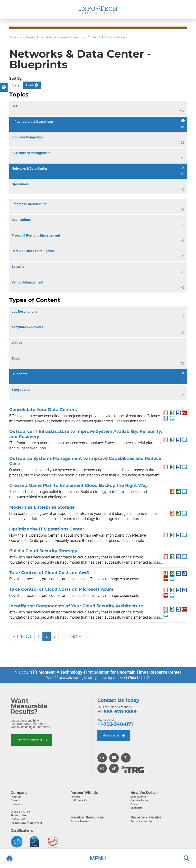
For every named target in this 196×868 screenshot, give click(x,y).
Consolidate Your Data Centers (43, 409)
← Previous (22, 636)
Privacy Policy (18, 819)
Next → (76, 636)
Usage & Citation (20, 812)
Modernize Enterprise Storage (42, 507)
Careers (15, 800)
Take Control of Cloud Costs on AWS (49, 573)
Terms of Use (19, 815)
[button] (98, 859)
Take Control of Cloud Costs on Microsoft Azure (61, 589)
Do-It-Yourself (138, 797)
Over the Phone (139, 800)
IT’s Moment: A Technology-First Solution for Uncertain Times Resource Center (106, 672)
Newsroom (17, 804)
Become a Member (32, 740)
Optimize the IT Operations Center (47, 529)
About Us (16, 797)
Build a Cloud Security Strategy (43, 551)
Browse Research (81, 821)
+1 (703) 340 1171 (137, 678)
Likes (32, 85)
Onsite (134, 804)
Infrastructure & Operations (65, 37)
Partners (75, 797)
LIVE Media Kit (79, 800)
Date (16, 85)
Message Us (114, 735)
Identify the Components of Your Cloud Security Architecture (76, 606)
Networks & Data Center (109, 37)
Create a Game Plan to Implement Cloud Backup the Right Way (79, 485)
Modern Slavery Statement (26, 822)
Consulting (136, 808)
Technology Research (24, 37)
